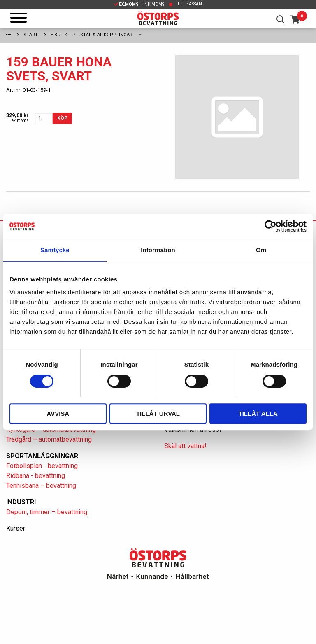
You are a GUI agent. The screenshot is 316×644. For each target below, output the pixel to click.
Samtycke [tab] (55, 250)
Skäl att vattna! (185, 446)
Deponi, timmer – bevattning (47, 512)
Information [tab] (158, 250)
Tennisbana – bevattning (41, 486)
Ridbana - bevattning (36, 476)
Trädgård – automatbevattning (49, 439)
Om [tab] (261, 250)
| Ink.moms (139, 4)
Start (31, 35)
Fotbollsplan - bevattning (42, 466)
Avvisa (58, 413)
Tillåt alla (258, 413)
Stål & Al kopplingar (106, 35)
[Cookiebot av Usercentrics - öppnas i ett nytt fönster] (271, 226)
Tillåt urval (158, 413)
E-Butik (59, 35)
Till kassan (190, 4)
